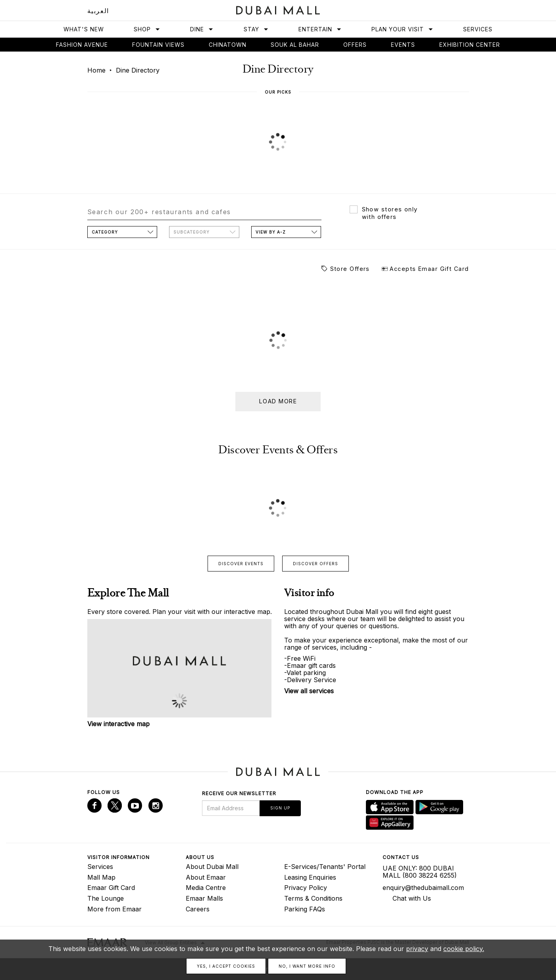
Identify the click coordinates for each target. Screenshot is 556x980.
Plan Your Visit (402, 29)
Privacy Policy (306, 888)
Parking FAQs (305, 909)
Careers (198, 909)
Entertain (320, 29)
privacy (417, 949)
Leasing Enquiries (310, 877)
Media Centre (206, 888)
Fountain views (158, 45)
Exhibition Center (470, 45)
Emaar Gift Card (111, 888)
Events (403, 45)
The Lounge (106, 898)
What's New (84, 29)
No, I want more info (307, 966)
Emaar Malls (204, 898)
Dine (202, 29)
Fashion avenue (82, 45)
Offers (355, 45)
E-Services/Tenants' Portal (325, 867)
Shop (147, 29)
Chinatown (228, 45)
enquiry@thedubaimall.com (423, 888)
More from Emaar (114, 909)
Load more (278, 401)
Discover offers (316, 564)
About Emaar (206, 877)
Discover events (241, 564)
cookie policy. (464, 949)
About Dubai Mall (212, 867)
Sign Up (280, 808)
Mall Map (101, 877)
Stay (256, 29)
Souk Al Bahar (295, 45)
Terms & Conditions (313, 898)
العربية (98, 11)
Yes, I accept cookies (226, 966)
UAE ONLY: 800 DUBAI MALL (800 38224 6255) (420, 872)
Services (478, 29)
